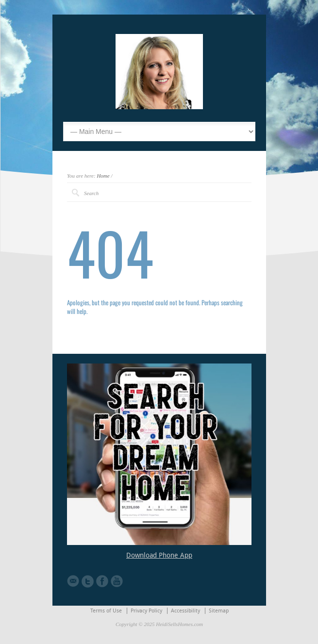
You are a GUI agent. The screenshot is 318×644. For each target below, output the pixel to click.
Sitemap (219, 611)
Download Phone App (159, 555)
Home (103, 176)
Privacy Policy (146, 611)
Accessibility (185, 611)
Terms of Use (106, 611)
